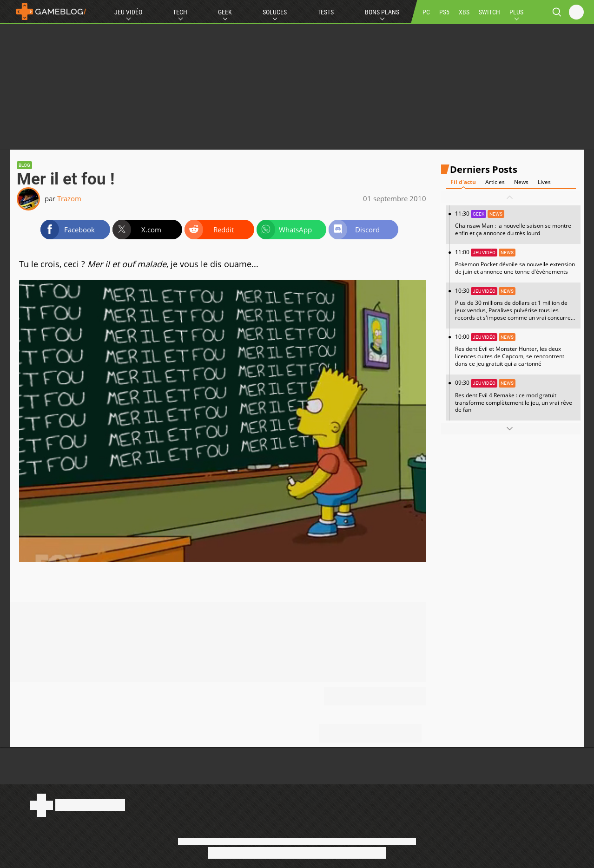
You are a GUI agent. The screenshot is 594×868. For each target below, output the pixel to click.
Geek (225, 12)
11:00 (515, 262)
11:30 (515, 223)
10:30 (515, 308)
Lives (544, 182)
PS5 (444, 12)
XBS (464, 12)
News (521, 182)
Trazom (69, 198)
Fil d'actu (463, 182)
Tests (326, 12)
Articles (495, 182)
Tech (180, 12)
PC (426, 12)
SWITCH (489, 12)
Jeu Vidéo (128, 12)
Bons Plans (382, 12)
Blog (24, 165)
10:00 (515, 350)
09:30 (515, 396)
